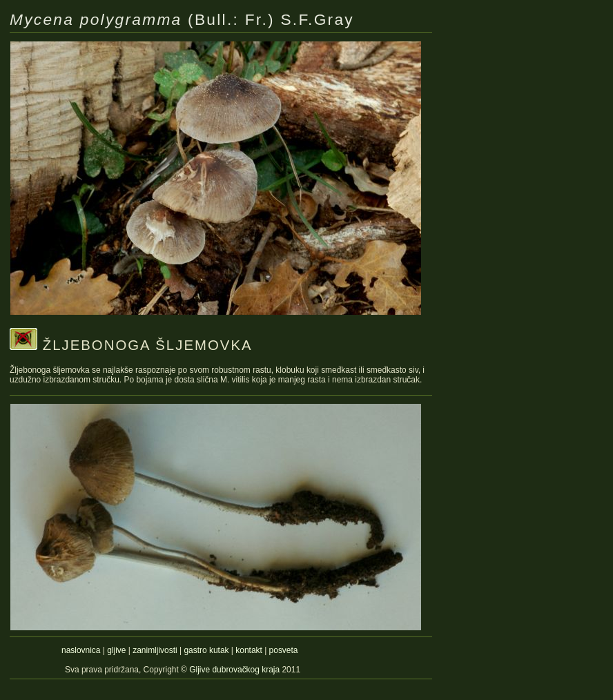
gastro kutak (206, 650)
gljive (116, 650)
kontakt (249, 650)
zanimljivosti (155, 650)
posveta (284, 650)
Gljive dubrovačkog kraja (235, 670)
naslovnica (81, 650)
